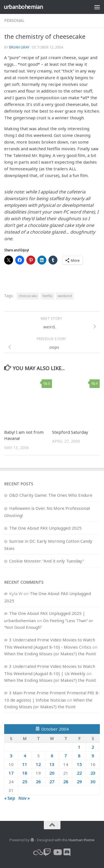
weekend (65, 296)
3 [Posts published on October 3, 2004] (11, 756)
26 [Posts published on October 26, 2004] (38, 782)
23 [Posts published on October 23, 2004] (93, 773)
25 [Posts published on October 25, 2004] (25, 782)
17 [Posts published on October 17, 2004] (11, 773)
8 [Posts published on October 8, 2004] (79, 756)
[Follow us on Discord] (67, 852)
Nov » (24, 798)
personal (14, 20)
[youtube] (57, 852)
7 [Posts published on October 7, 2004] (66, 756)
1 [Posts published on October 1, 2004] (79, 747)
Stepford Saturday (70, 432)
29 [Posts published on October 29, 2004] (79, 782)
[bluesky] (37, 852)
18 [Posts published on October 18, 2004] (25, 773)
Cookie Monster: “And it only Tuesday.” (47, 561)
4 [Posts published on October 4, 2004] (25, 756)
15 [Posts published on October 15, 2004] (79, 764)
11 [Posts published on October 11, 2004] (25, 764)
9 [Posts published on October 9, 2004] (93, 756)
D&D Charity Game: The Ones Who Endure (51, 495)
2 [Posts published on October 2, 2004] (93, 747)
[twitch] (47, 852)
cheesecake (28, 296)
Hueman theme (82, 840)
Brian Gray (19, 47)
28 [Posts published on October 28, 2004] (66, 782)
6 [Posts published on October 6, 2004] (52, 756)
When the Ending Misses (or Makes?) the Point (50, 654)
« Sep (10, 798)
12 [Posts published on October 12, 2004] (38, 764)
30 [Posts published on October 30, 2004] (93, 782)
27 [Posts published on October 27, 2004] (52, 782)
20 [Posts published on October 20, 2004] (52, 773)
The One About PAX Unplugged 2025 (45, 528)
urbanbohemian (23, 7)
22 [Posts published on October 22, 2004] (79, 773)
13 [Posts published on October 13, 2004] (52, 764)
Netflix (47, 296)
